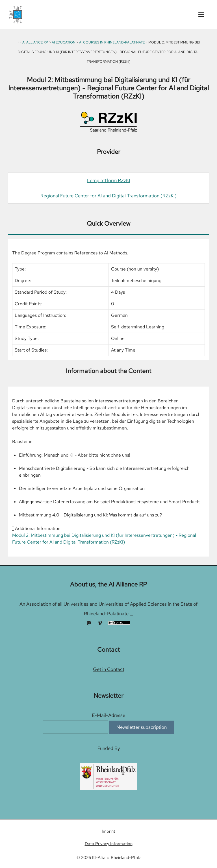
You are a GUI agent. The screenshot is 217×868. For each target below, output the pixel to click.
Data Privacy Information (109, 844)
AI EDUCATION (64, 42)
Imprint (108, 831)
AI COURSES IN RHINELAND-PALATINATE (112, 42)
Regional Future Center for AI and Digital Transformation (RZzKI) (108, 196)
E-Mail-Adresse (108, 715)
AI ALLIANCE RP (35, 42)
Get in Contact (109, 669)
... (131, 614)
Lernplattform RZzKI (108, 180)
